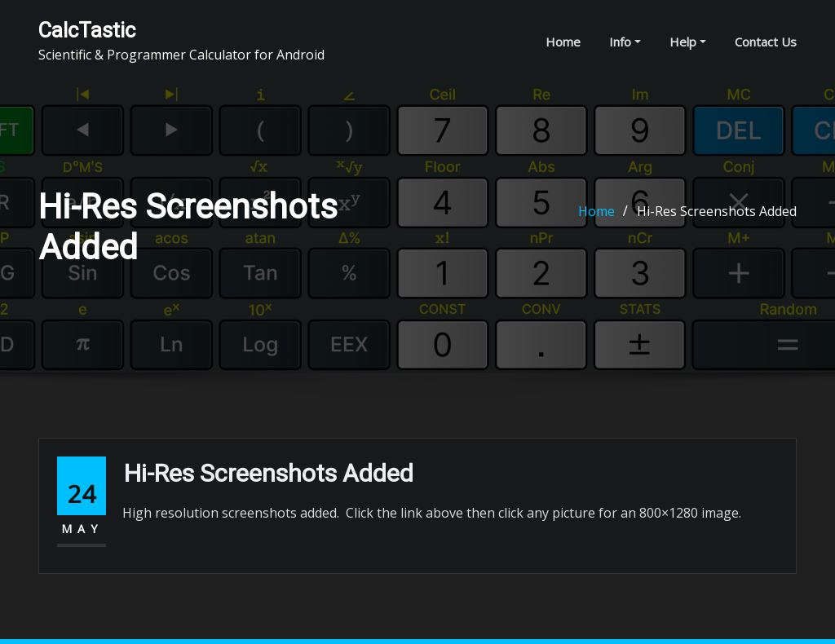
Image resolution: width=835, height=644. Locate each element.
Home (563, 42)
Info (625, 42)
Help (688, 42)
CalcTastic (87, 30)
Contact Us (766, 42)
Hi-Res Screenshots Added (717, 211)
